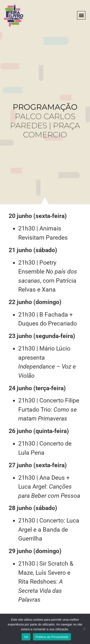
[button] (81, 15)
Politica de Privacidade (52, 637)
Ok (26, 637)
